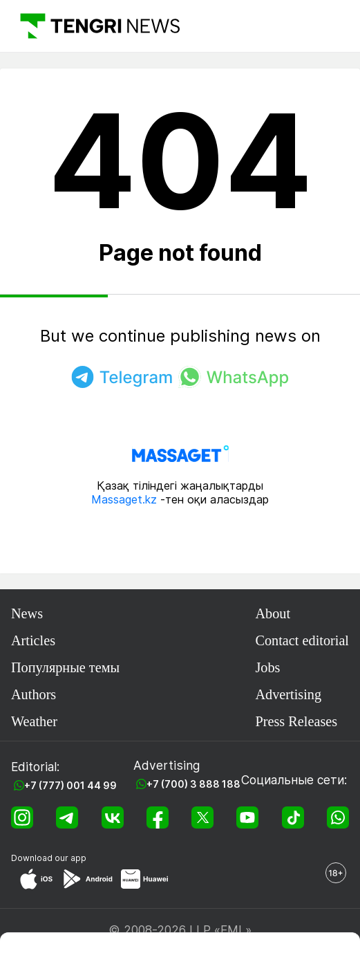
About (273, 613)
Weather (34, 721)
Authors (34, 694)
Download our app (49, 858)
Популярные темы (65, 667)
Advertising (288, 694)
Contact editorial (302, 640)
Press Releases (296, 721)
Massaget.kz (124, 499)
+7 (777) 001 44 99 (70, 785)
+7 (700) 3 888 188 (193, 784)
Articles (33, 640)
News (27, 613)
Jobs (267, 667)
